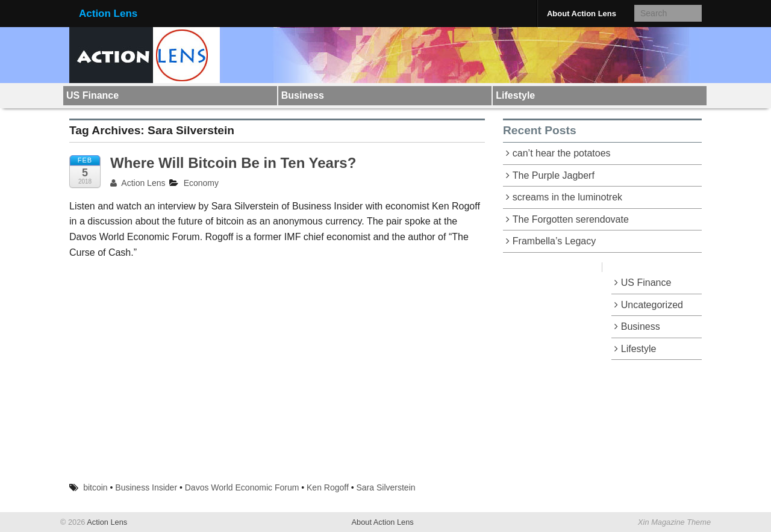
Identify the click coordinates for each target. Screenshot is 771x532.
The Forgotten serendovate (571, 219)
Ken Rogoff (328, 487)
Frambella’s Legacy (554, 241)
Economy (201, 183)
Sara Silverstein (386, 487)
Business (303, 95)
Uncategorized (652, 305)
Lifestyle (515, 95)
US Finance (92, 95)
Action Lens (108, 14)
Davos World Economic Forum (242, 487)
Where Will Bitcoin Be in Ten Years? (233, 163)
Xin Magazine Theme (674, 522)
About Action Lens (582, 14)
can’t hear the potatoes (562, 153)
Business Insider (146, 487)
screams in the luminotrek (567, 197)
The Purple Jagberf (554, 175)
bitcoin (95, 487)
